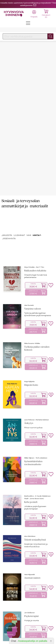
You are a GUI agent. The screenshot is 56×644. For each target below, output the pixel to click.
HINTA (37, 215)
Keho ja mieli (31, 481)
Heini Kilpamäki (29, 554)
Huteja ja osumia (32, 600)
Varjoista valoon (33, 288)
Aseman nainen (32, 557)
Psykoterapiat (31, 596)
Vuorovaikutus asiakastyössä (39, 635)
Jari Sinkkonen (29, 592)
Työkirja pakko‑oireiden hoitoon (37, 328)
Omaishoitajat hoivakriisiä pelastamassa (36, 255)
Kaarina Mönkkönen (31, 631)
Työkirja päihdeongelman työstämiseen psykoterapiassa (38, 294)
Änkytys (29, 403)
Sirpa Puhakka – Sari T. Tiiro (34, 246)
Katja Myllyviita (29, 361)
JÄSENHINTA (9, 218)
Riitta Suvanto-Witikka (32, 323)
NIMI (29, 215)
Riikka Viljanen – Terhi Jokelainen (36, 437)
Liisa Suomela (29, 285)
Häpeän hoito (31, 365)
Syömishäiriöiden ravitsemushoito (33, 442)
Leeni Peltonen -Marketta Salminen (37, 399)
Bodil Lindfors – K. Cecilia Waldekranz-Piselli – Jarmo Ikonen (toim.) (38, 477)
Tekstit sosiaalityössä (35, 519)
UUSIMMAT (19, 215)
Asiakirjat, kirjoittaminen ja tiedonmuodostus (36, 525)
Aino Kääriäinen (30, 516)
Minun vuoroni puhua (33, 407)
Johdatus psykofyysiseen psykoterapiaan (35, 487)
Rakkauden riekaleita (35, 250)
